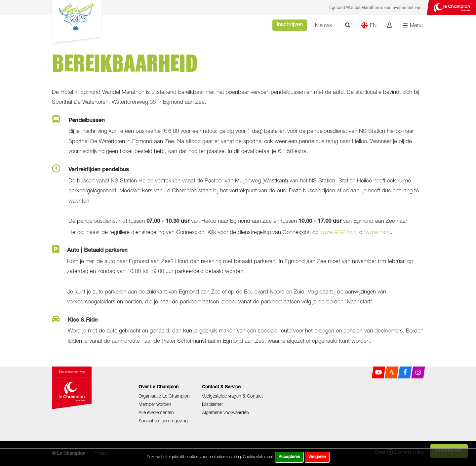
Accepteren (289, 457)
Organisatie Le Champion (164, 396)
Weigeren (317, 457)
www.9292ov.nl (339, 232)
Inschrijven (290, 25)
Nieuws (323, 25)
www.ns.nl (378, 232)
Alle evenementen (156, 412)
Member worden (155, 404)
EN (369, 25)
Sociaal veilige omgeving (163, 421)
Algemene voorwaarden (225, 412)
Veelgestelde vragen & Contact (232, 396)
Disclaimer (212, 404)
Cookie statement (258, 457)
